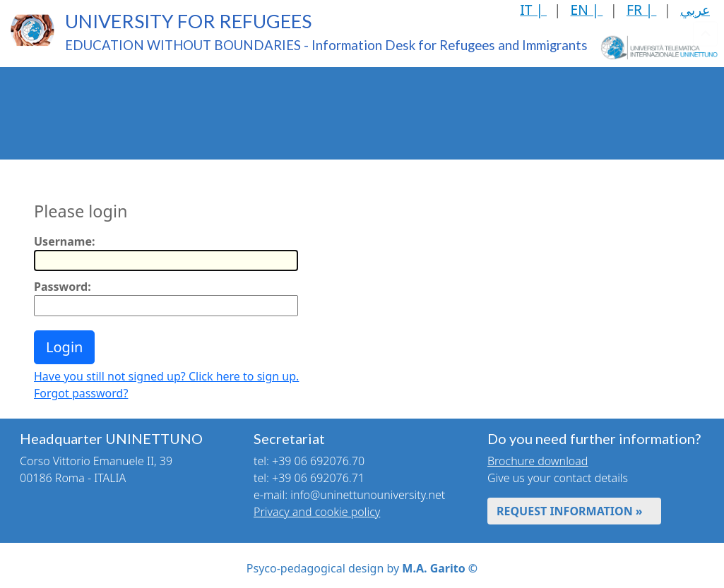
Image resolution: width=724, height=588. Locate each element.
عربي (695, 10)
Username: (64, 241)
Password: (63, 287)
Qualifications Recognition (286, 92)
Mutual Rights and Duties (140, 133)
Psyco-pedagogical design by (362, 568)
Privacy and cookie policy (317, 512)
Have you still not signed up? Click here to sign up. (166, 376)
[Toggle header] (705, 113)
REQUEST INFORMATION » (570, 511)
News (211, 133)
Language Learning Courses (604, 92)
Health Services (46, 133)
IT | (533, 10)
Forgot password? (81, 393)
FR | (641, 10)
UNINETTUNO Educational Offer (121, 92)
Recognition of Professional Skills (392, 92)
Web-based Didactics (498, 92)
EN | (587, 10)
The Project (37, 92)
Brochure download (538, 461)
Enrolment (203, 92)
